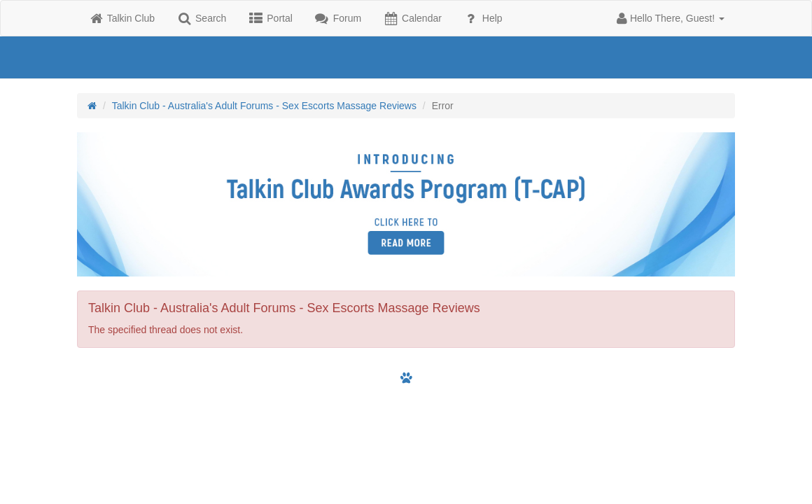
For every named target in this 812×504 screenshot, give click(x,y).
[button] (671, 18)
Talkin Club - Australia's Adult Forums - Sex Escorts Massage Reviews (264, 106)
